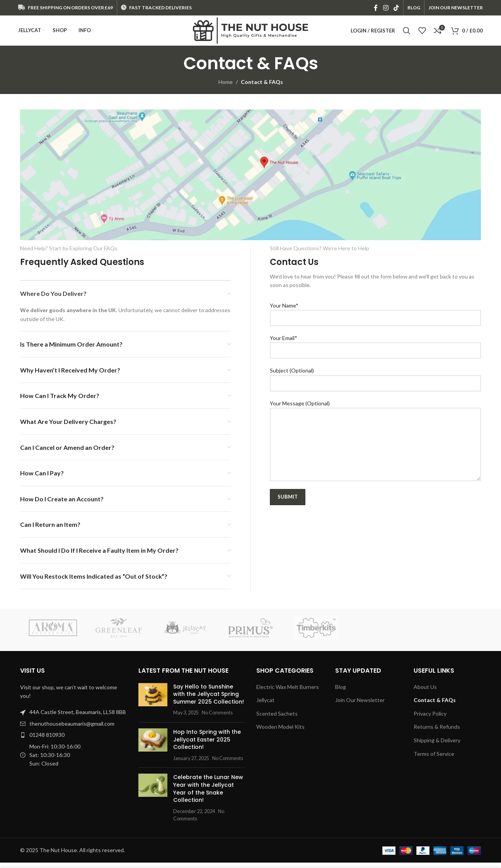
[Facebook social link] (376, 8)
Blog (341, 692)
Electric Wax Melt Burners (288, 692)
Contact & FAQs (435, 705)
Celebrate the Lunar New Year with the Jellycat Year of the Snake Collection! (208, 794)
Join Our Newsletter (360, 705)
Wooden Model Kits (280, 732)
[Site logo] (250, 33)
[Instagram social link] (386, 8)
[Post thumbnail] (153, 705)
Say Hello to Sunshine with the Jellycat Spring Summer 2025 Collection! (209, 700)
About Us (425, 692)
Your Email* (375, 349)
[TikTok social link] (396, 8)
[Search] (407, 34)
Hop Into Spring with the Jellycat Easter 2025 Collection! (207, 745)
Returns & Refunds (437, 732)
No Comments (217, 718)
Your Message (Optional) (375, 429)
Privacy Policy (430, 719)
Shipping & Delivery (437, 746)
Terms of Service (434, 759)
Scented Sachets (277, 719)
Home (226, 87)
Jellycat (265, 705)
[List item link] (73, 729)
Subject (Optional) (375, 382)
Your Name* (375, 317)
